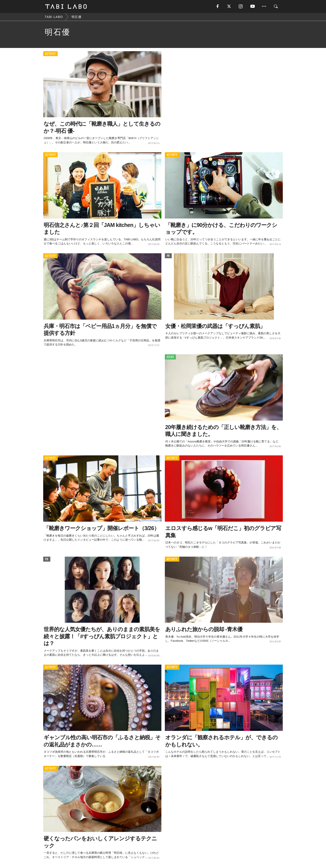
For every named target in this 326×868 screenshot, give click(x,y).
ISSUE (170, 357)
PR (168, 256)
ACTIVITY (50, 54)
